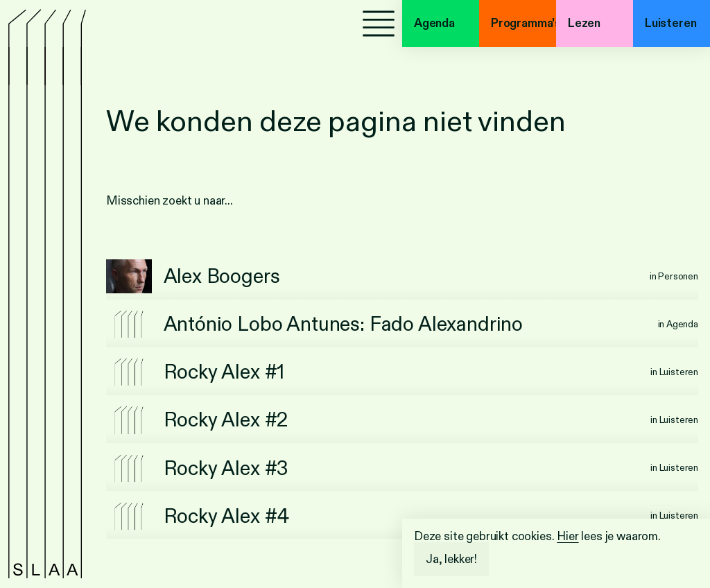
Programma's (523, 23)
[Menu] (379, 24)
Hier (568, 536)
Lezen (584, 23)
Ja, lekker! (451, 559)
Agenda (434, 23)
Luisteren (670, 23)
